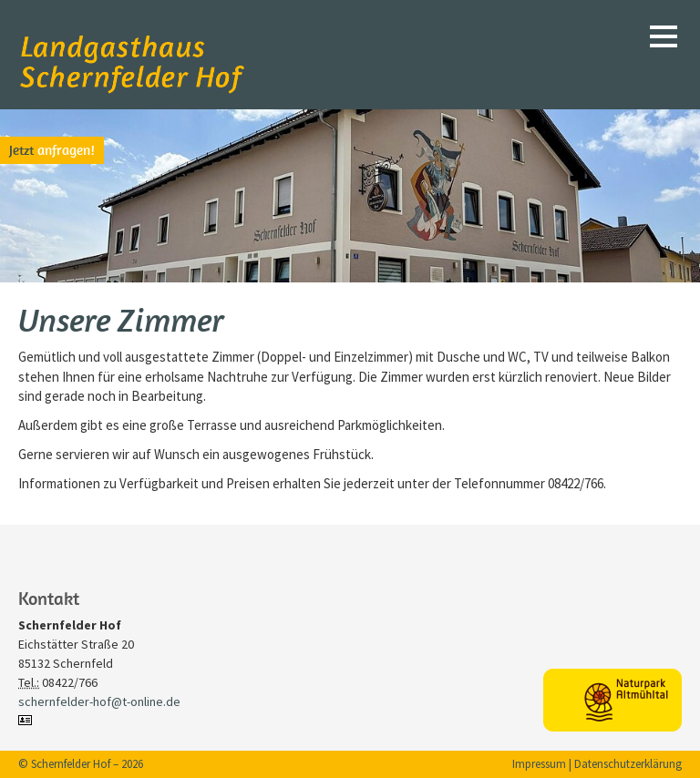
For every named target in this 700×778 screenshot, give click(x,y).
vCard (27, 720)
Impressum (539, 764)
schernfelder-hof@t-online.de (99, 701)
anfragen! (52, 150)
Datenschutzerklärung (628, 764)
